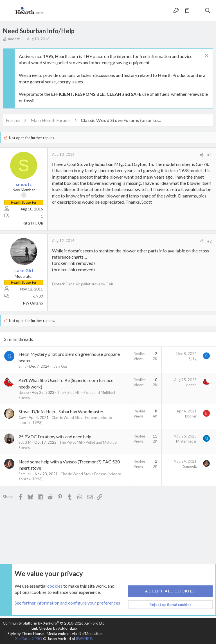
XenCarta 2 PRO (29, 639)
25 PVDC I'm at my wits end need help (55, 437)
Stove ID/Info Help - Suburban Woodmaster (61, 411)
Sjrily (22, 366)
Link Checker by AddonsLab (54, 628)
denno (24, 392)
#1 (210, 155)
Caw (22, 418)
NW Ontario (33, 303)
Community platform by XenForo (54, 623)
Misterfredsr (186, 441)
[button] (8, 11)
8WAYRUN (85, 639)
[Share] (202, 155)
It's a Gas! (61, 366)
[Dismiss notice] (206, 56)
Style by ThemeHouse (26, 634)
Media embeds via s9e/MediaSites (75, 634)
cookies (55, 586)
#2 (210, 241)
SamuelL (25, 474)
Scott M (25, 442)
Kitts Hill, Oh (33, 223)
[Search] (208, 11)
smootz (13, 39)
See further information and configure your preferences (67, 603)
